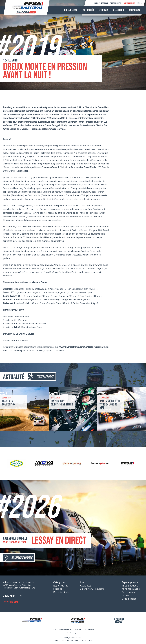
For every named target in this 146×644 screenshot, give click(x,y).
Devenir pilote (61, 592)
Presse (97, 4)
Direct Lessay (71, 10)
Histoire (58, 589)
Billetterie (118, 10)
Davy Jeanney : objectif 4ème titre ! (62, 403)
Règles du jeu (61, 586)
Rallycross (135, 10)
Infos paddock (130, 586)
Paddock (105, 4)
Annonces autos (131, 589)
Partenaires (128, 592)
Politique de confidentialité (84, 629)
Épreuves (103, 10)
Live (82, 582)
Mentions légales (73, 633)
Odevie (64, 640)
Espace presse (130, 582)
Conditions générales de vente (63, 629)
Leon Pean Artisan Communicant (81, 640)
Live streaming (129, 4)
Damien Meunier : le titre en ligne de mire (110, 404)
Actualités (89, 10)
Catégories (59, 582)
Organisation (116, 4)
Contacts (127, 595)
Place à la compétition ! (9, 403)
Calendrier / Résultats (92, 589)
